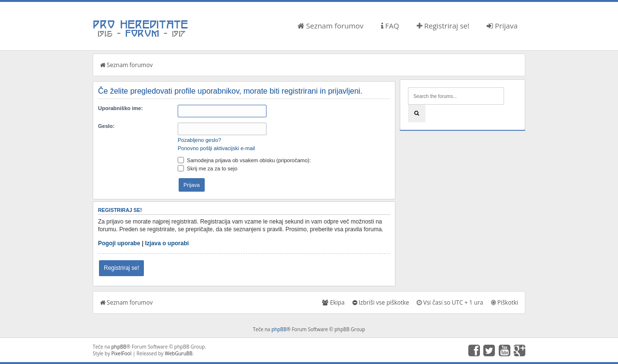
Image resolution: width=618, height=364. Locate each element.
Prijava (502, 26)
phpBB (279, 329)
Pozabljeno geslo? (199, 140)
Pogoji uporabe (119, 243)
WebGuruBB (179, 353)
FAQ (390, 26)
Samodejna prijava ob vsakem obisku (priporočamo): (244, 160)
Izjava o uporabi (167, 243)
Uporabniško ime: (120, 108)
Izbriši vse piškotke (381, 302)
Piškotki (505, 302)
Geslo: (106, 126)
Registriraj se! (443, 26)
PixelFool (122, 353)
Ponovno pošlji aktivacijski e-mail (216, 148)
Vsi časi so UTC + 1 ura (450, 302)
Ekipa (333, 302)
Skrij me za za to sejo (208, 168)
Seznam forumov (330, 26)
